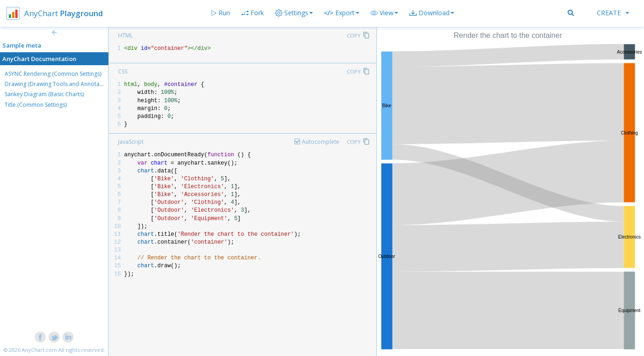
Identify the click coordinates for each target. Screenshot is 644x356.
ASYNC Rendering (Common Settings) (53, 74)
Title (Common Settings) (36, 105)
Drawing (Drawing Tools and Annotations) (59, 84)
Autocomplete (321, 142)
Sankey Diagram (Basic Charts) (44, 94)
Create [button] (613, 13)
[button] (384, 13)
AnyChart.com (39, 350)
